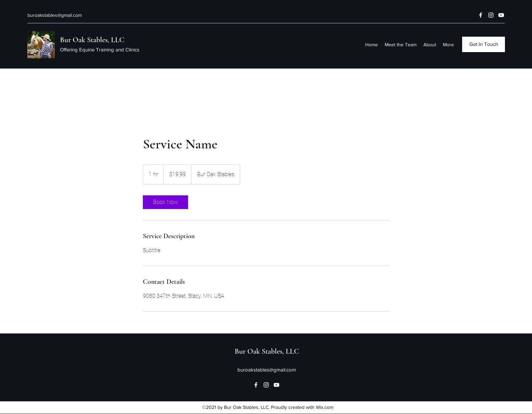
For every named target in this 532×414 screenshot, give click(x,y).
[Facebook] (481, 15)
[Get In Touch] (484, 44)
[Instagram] (491, 15)
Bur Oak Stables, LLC (92, 40)
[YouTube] (501, 15)
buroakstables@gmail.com (55, 15)
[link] (165, 202)
